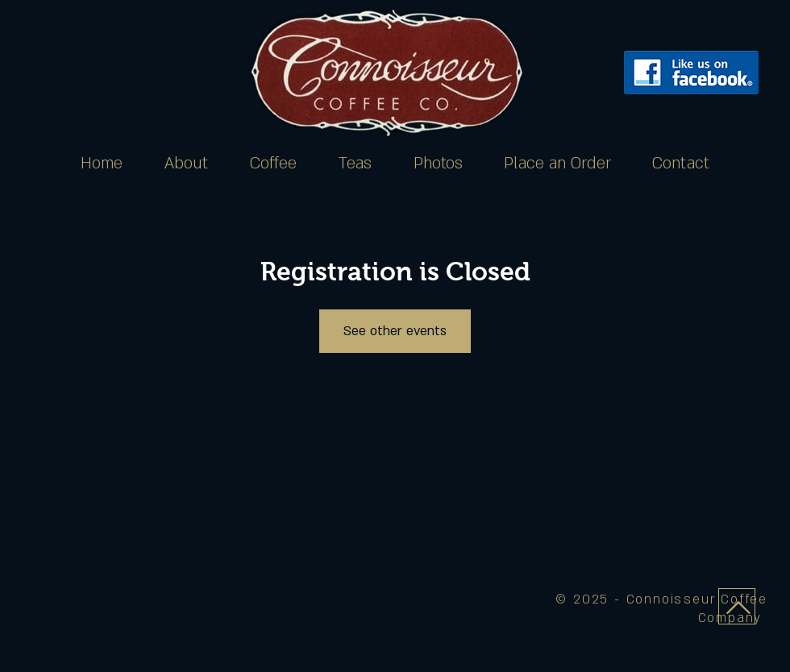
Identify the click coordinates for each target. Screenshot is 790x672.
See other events (395, 331)
